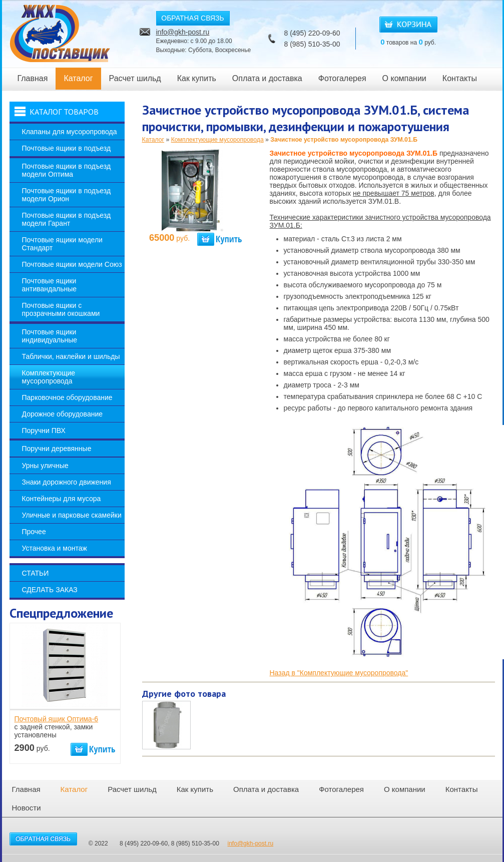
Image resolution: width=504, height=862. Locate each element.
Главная (33, 78)
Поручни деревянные (57, 449)
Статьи (36, 573)
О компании (404, 78)
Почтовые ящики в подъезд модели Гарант (67, 219)
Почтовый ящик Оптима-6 (57, 719)
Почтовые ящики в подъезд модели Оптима (67, 170)
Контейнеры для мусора (62, 499)
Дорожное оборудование (63, 414)
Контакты (460, 78)
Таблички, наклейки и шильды (71, 356)
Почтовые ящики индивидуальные (50, 336)
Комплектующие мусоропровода (49, 377)
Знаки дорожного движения (67, 482)
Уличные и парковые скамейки (72, 515)
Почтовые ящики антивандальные (50, 285)
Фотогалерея (342, 78)
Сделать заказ (50, 590)
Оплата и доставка (267, 78)
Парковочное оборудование (67, 397)
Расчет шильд (135, 78)
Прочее (34, 532)
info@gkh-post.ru (183, 32)
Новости (27, 808)
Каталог (78, 78)
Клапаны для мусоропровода (70, 132)
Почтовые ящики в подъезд (67, 148)
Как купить (197, 78)
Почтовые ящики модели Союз (72, 264)
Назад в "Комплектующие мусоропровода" (339, 673)
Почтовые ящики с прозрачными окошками (61, 309)
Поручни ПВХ (44, 430)
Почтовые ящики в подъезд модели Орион (67, 195)
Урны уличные (45, 466)
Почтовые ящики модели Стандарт (62, 244)
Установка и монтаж (55, 548)
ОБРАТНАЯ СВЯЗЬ (192, 18)
